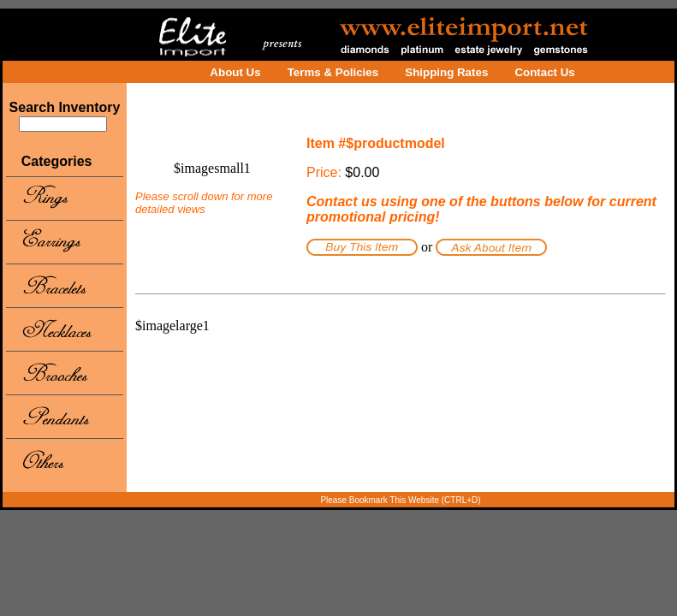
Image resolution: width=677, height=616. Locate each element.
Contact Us (544, 72)
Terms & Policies (333, 72)
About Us (235, 72)
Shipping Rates (446, 72)
